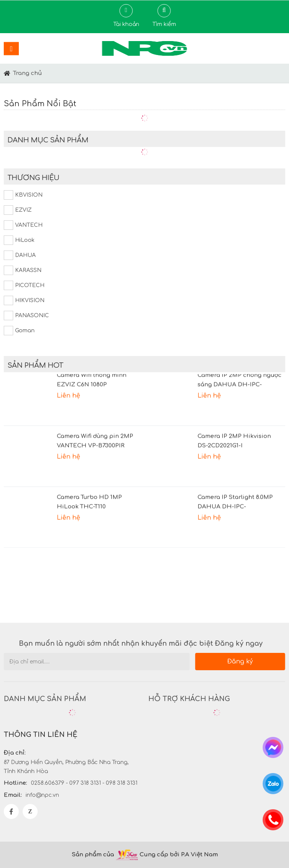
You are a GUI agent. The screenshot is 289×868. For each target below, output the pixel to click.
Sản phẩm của (93, 855)
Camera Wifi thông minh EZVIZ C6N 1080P (92, 382)
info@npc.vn (42, 795)
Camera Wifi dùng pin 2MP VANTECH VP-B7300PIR (95, 443)
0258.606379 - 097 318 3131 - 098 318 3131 (84, 783)
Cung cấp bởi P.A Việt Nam (179, 855)
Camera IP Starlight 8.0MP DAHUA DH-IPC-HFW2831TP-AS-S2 (235, 505)
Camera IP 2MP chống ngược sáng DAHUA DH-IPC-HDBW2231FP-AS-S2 (240, 383)
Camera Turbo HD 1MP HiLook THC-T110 (89, 504)
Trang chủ (27, 73)
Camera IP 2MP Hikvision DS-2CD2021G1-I (234, 443)
